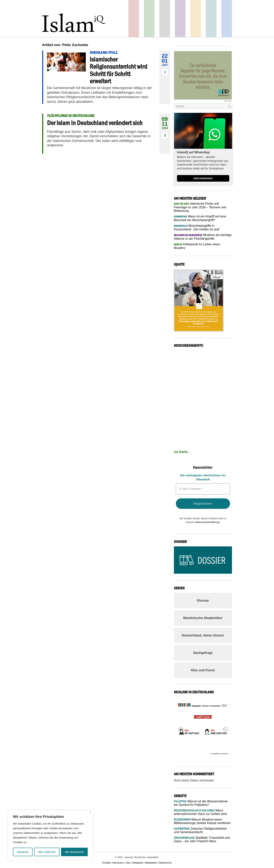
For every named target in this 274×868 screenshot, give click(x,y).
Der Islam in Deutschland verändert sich (95, 123)
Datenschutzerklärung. (207, 522)
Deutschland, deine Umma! (203, 635)
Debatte (211, 18)
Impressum (118, 863)
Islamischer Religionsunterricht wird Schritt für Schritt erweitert (118, 70)
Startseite (165, 18)
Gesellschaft (149, 18)
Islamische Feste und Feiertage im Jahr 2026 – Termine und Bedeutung (200, 207)
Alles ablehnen (47, 852)
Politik (134, 18)
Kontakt (106, 863)
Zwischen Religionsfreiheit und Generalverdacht (200, 830)
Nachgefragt (203, 653)
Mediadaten (151, 863)
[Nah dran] (90, 812)
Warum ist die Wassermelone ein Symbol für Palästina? (201, 803)
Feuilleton (180, 18)
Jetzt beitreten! (203, 178)
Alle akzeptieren (74, 852)
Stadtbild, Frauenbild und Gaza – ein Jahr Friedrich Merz (202, 839)
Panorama (227, 18)
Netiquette (138, 863)
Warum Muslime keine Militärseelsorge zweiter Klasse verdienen (202, 821)
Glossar (203, 601)
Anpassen (23, 852)
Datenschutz (165, 863)
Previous (180, 728)
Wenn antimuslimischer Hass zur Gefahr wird (200, 812)
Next (224, 728)
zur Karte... (182, 452)
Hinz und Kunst (203, 670)
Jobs (128, 863)
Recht (196, 18)
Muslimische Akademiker (203, 618)
